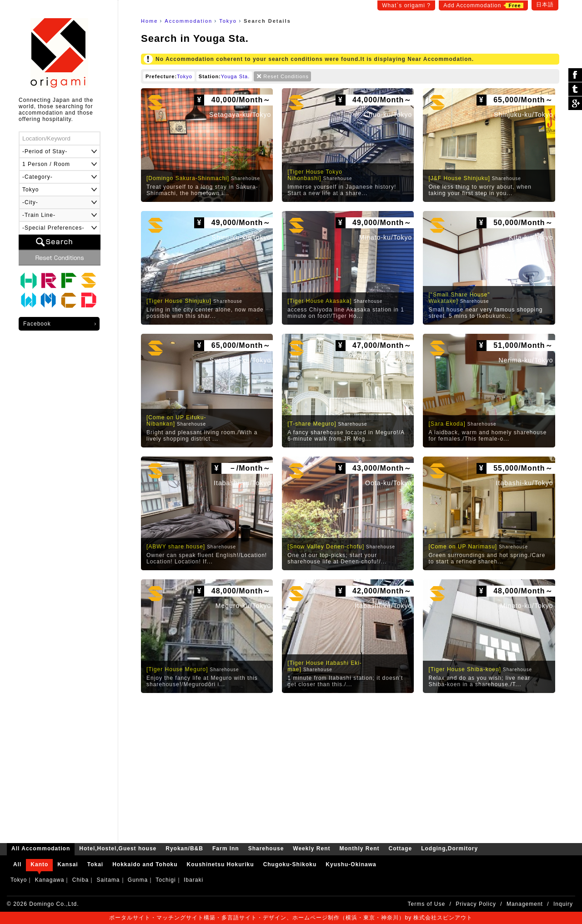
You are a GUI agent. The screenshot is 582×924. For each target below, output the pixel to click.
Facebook (37, 324)
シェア (575, 75)
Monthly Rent (49, 301)
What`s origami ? (406, 5)
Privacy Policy (476, 904)
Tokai (95, 864)
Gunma (138, 880)
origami (59, 53)
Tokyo (228, 21)
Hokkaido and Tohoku (145, 864)
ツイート (575, 89)
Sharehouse (89, 281)
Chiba (80, 880)
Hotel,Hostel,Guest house (29, 281)
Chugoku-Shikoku (290, 864)
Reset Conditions (286, 76)
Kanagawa (50, 880)
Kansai (68, 864)
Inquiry (563, 904)
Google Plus (575, 103)
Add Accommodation (483, 5)
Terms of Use (427, 904)
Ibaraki (193, 880)
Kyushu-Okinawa (351, 864)
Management (525, 904)
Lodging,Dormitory (89, 301)
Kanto (39, 864)
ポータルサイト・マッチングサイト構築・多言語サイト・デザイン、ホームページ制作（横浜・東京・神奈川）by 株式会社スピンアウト (291, 918)
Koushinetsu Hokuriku (221, 864)
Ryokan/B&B (49, 281)
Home (149, 21)
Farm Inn (69, 281)
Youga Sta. (235, 76)
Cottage (69, 301)
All (17, 864)
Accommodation (188, 21)
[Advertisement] (350, 766)
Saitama (108, 880)
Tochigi (166, 880)
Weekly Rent (29, 301)
